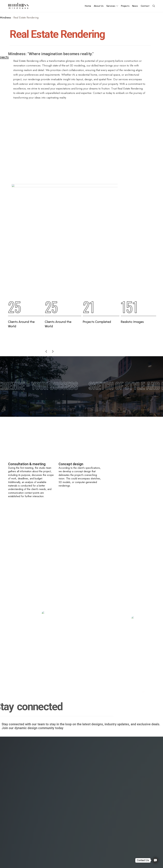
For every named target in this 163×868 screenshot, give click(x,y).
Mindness (5, 17)
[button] (155, 860)
